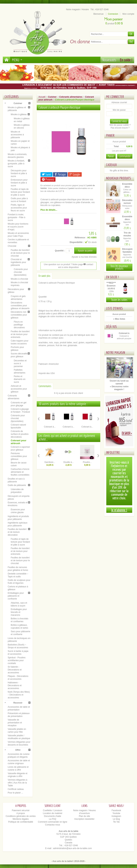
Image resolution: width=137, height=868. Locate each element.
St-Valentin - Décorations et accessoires (15, 670)
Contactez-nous (53, 825)
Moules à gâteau (19, 114)
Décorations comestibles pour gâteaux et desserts (20, 306)
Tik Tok (116, 822)
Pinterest (48, 179)
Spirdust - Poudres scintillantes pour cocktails (17, 660)
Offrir (18, 750)
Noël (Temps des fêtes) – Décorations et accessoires (19, 695)
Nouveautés (109, 60)
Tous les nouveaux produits (119, 267)
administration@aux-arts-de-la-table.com (73, 848)
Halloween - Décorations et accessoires (15, 685)
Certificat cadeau (16, 789)
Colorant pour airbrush (18, 442)
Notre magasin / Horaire (77, 9)
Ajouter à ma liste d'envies (84, 257)
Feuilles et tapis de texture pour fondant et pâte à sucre (20, 192)
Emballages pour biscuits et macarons (19, 612)
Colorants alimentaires (71, 97)
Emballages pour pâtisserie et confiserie (16, 596)
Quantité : (60, 251)
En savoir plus (44, 276)
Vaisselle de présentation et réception (15, 723)
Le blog (116, 819)
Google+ (75, 174)
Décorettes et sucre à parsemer (20, 363)
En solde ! (126, 60)
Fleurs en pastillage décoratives (19, 325)
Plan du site (84, 816)
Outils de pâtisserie (17, 485)
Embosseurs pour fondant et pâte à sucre (19, 183)
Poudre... (87, 462)
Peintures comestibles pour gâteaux (19, 456)
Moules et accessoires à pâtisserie (17, 135)
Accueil (42, 97)
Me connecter (115, 97)
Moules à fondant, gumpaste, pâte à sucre (16, 164)
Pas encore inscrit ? (120, 128)
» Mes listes (119, 319)
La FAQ (53, 819)
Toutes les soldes (119, 300)
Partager (60, 174)
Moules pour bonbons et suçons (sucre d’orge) (18, 227)
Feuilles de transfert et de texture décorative (17, 532)
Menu (17, 60)
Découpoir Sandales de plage (127, 252)
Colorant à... (50, 427)
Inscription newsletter (84, 819)
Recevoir (18, 703)
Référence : (80, 238)
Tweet (46, 174)
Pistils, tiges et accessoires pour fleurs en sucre (19, 208)
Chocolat (12, 246)
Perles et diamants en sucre (20, 379)
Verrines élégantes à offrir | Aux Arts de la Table (17, 783)
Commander (125, 156)
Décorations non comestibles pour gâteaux (19, 315)
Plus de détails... (49, 210)
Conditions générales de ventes (21, 816)
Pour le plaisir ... (15, 793)
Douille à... (69, 462)
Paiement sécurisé (21, 810)
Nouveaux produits (119, 178)
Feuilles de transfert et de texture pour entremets (20, 334)
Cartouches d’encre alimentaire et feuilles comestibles (20, 472)
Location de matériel (53, 813)
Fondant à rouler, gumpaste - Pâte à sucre (16, 217)
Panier (110, 135)
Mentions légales (21, 819)
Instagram (116, 816)
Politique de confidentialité (21, 822)
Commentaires (45, 386)
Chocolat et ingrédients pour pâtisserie (18, 262)
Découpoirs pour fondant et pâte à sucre (19, 173)
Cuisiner (18, 103)
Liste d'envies (115, 308)
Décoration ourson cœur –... (128, 203)
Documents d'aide (53, 816)
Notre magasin (116, 352)
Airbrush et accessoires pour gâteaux (19, 389)
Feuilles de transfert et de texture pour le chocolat (20, 253)
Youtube (116, 813)
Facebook (116, 810)
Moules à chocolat (19, 279)
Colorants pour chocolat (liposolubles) (21, 272)
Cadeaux (111, 165)
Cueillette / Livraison (53, 810)
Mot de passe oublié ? (120, 125)
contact (88, 264)
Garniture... (50, 462)
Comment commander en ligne (53, 822)
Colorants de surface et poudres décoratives (20, 434)
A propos (21, 813)
